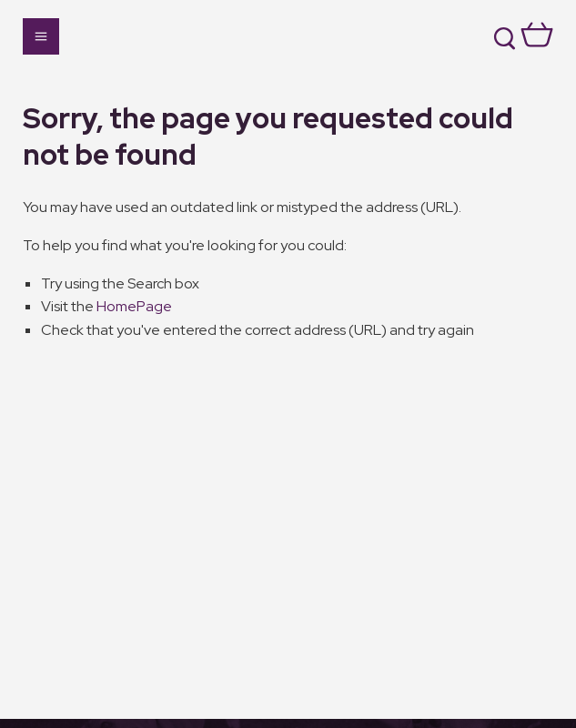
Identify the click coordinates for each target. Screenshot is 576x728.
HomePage (134, 306)
